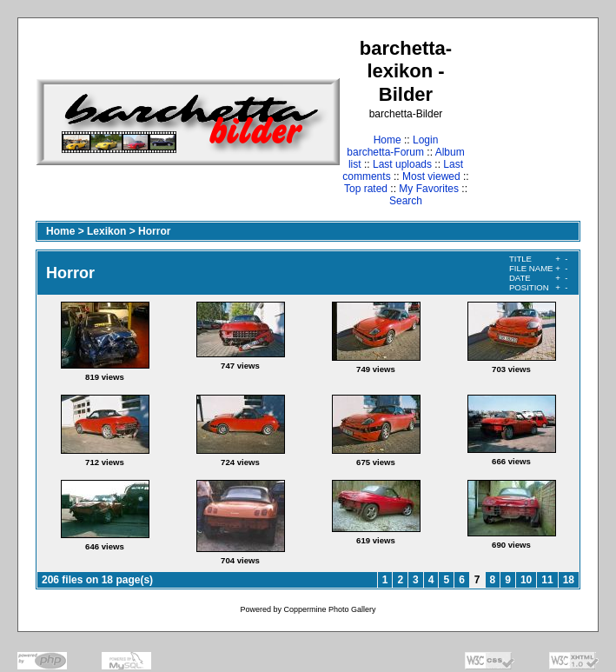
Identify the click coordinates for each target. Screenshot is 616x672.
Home (387, 140)
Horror (154, 231)
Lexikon (106, 231)
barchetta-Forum (385, 152)
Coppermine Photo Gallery (329, 609)
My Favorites (429, 189)
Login (425, 140)
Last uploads (402, 164)
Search (406, 201)
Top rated (366, 189)
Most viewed (431, 176)
